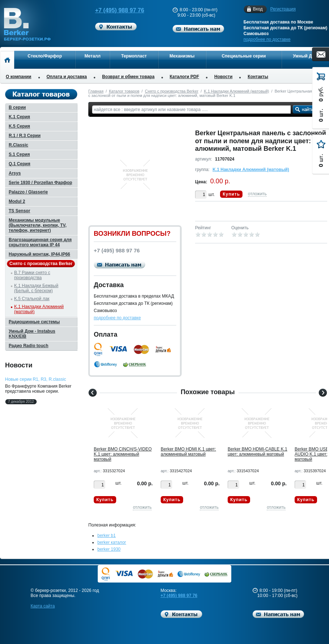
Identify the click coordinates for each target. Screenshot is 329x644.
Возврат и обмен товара (128, 77)
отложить (257, 194)
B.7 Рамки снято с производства (32, 275)
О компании (19, 77)
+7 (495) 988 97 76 (118, 10)
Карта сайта (43, 606)
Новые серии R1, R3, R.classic (35, 379)
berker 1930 (109, 549)
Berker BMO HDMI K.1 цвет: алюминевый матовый (188, 452)
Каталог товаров (124, 91)
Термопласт (134, 56)
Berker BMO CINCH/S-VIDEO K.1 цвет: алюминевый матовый (123, 454)
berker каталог (112, 542)
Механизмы (182, 56)
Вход (258, 9)
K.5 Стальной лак (32, 299)
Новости (223, 77)
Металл (93, 56)
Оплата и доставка (67, 77)
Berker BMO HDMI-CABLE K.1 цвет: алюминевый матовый (258, 452)
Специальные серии (244, 56)
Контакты (258, 77)
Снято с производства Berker (172, 91)
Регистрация (283, 9)
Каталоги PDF (184, 77)
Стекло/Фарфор (45, 56)
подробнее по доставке (267, 39)
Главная (96, 91)
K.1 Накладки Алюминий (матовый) (236, 91)
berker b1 (107, 536)
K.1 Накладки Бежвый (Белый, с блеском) (36, 288)
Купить (231, 194)
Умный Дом (305, 56)
